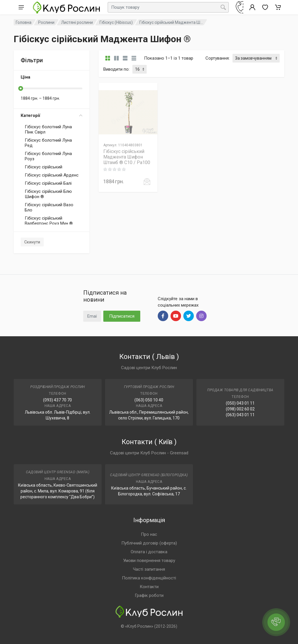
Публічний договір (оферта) (149, 543)
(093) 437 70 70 (57, 400)
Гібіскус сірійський (44, 167)
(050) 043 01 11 (240, 403)
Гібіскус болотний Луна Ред (48, 143)
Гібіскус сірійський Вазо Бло (49, 207)
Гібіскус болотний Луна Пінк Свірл (48, 129)
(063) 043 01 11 (240, 415)
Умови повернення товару (149, 561)
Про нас (149, 534)
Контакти (149, 587)
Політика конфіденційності (149, 578)
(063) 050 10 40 (149, 400)
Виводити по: (116, 69)
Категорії (52, 115)
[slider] (21, 88)
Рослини (46, 22)
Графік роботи (149, 595)
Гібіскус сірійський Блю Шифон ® (48, 194)
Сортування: (218, 58)
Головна (24, 22)
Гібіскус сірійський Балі (48, 183)
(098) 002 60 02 (240, 409)
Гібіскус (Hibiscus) (116, 22)
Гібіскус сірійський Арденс (52, 175)
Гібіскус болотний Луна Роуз (48, 156)
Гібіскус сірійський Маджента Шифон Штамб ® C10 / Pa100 (127, 157)
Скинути (32, 242)
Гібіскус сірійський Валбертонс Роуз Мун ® (49, 221)
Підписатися (122, 316)
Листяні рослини (77, 22)
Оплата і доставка (149, 552)
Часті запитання (149, 569)
